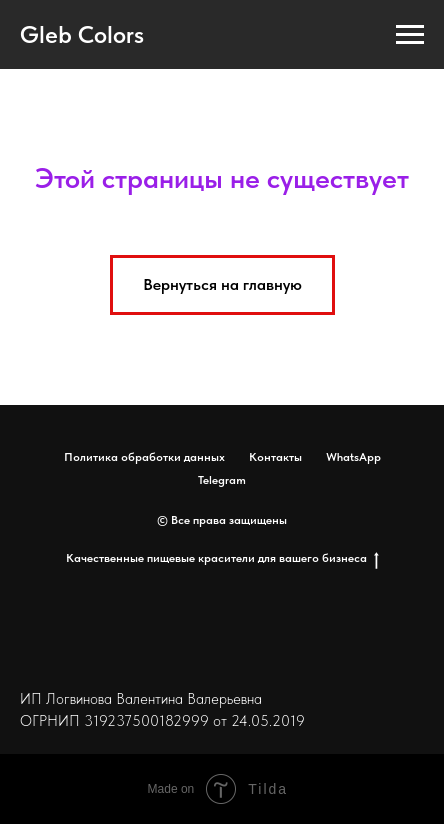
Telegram (222, 480)
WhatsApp (353, 457)
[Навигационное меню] (410, 35)
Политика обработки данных (144, 457)
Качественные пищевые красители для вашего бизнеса (222, 558)
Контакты (275, 457)
